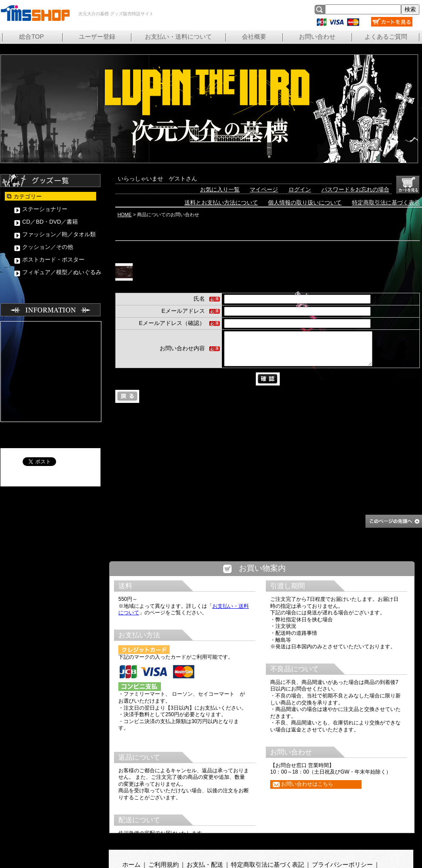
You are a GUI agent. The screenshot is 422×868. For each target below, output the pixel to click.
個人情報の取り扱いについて (305, 203)
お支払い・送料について (178, 37)
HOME (125, 214)
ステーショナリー (45, 209)
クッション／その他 (48, 247)
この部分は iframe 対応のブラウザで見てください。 (262, 709)
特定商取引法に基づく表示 (386, 203)
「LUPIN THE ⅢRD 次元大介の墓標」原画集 (278, 268)
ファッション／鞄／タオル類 (59, 234)
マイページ (264, 189)
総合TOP (32, 37)
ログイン (300, 189)
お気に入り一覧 (220, 189)
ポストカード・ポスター (53, 260)
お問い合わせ (317, 37)
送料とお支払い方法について (221, 203)
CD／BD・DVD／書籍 (50, 222)
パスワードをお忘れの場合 (355, 189)
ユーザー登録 (97, 37)
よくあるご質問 (386, 37)
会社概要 (254, 37)
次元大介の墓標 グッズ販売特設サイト (35, 13)
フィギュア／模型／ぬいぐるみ (62, 272)
